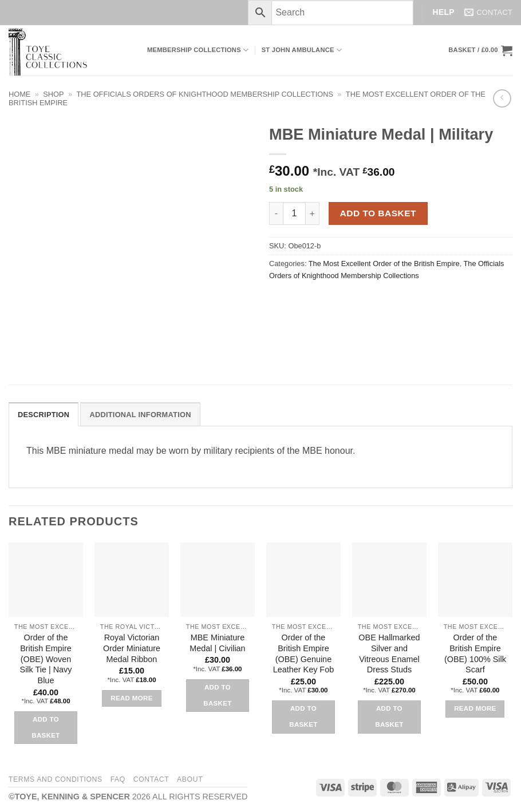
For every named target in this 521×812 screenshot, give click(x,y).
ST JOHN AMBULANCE (302, 50)
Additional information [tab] (140, 415)
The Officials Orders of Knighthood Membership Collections (205, 94)
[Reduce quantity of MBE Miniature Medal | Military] (276, 213)
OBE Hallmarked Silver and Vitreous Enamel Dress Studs (389, 653)
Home (19, 94)
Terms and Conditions (56, 779)
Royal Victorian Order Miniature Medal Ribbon (132, 648)
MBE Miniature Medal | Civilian (217, 643)
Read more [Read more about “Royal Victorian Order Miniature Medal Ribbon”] (132, 698)
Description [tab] (44, 415)
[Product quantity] (294, 213)
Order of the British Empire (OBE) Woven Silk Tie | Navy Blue (46, 659)
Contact (151, 779)
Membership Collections (198, 50)
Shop (53, 94)
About (190, 779)
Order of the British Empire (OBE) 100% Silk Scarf (475, 653)
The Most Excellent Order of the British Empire (384, 264)
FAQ (118, 779)
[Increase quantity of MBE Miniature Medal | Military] (313, 213)
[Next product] (502, 98)
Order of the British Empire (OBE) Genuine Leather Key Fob (303, 653)
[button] (480, 50)
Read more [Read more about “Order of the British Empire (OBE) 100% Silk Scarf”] (475, 708)
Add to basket (378, 213)
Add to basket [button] (46, 727)
